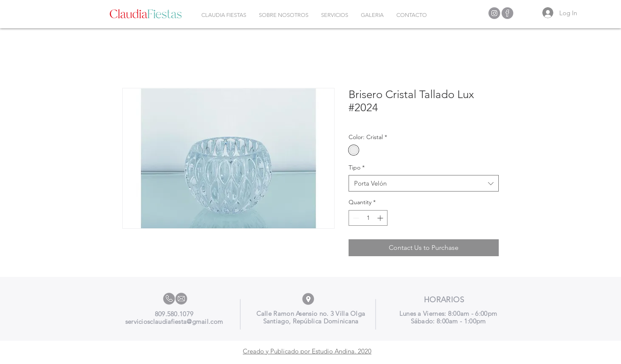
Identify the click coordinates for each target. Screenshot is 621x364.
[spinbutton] (368, 218)
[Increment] (381, 218)
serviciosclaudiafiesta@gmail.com (174, 322)
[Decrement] (355, 218)
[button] (335, 15)
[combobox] (424, 183)
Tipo (357, 167)
